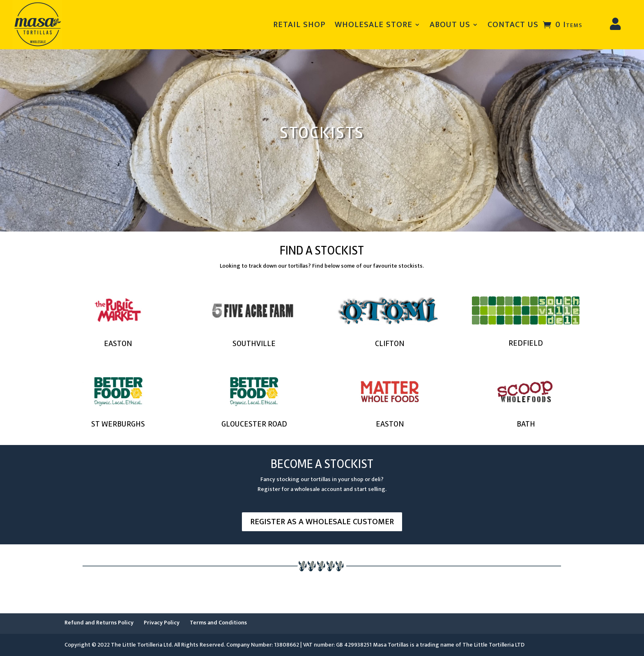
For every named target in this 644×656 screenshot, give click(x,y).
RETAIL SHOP (299, 25)
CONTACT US (513, 25)
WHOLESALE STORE (374, 25)
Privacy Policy (162, 623)
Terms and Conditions (218, 623)
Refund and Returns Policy (99, 623)
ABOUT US (450, 25)
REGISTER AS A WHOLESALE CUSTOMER (322, 522)
